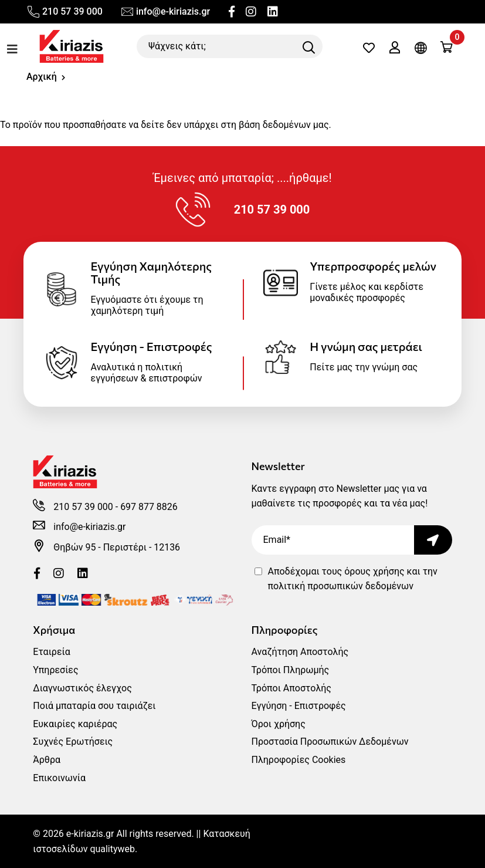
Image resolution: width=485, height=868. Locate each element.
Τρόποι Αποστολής (291, 688)
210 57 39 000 (65, 12)
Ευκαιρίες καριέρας (75, 724)
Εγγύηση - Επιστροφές (299, 706)
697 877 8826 (150, 507)
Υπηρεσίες (55, 670)
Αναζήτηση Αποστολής (300, 652)
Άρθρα (47, 760)
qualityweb (112, 849)
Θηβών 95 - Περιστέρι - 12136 (117, 547)
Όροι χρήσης (279, 724)
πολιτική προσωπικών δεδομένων (341, 586)
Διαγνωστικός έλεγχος (82, 688)
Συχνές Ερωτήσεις (73, 742)
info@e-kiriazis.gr (165, 12)
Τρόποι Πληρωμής (291, 670)
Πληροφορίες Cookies (299, 760)
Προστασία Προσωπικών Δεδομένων (330, 742)
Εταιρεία (51, 652)
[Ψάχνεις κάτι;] (230, 46)
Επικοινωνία (59, 778)
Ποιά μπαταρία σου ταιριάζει (94, 706)
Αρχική (42, 77)
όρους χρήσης (374, 571)
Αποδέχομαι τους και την (353, 579)
